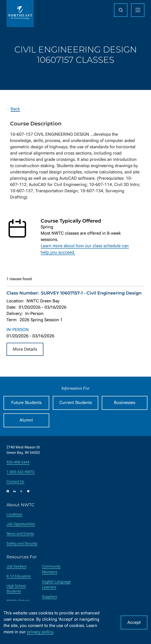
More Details (25, 349)
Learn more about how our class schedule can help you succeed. (85, 249)
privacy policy (40, 632)
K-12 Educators (19, 576)
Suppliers (50, 597)
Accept (134, 622)
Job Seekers (17, 566)
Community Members (51, 569)
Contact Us (15, 481)
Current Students (76, 403)
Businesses (125, 403)
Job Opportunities (21, 524)
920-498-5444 (18, 462)
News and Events (20, 534)
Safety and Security (22, 543)
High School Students (16, 588)
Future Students (26, 403)
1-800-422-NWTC (21, 472)
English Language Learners (56, 584)
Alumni (26, 420)
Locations (14, 514)
